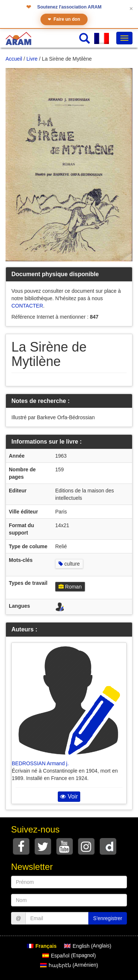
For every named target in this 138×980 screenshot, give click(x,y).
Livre (32, 59)
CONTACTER (27, 306)
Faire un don (64, 19)
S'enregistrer (108, 918)
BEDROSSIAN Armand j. (40, 763)
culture (69, 564)
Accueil (14, 59)
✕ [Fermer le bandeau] (131, 9)
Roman (70, 587)
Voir (69, 796)
